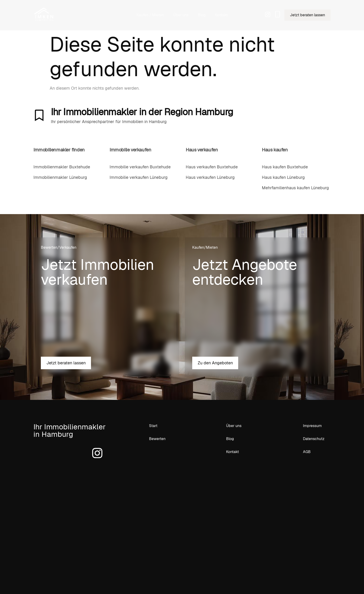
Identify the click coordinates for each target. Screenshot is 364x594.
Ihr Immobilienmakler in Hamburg (70, 430)
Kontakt (221, 15)
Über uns (181, 15)
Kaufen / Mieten (150, 15)
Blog (202, 15)
